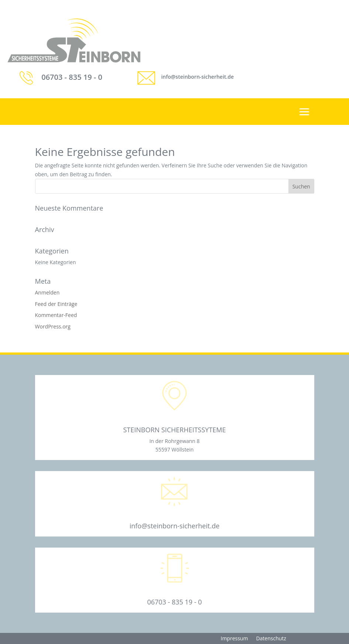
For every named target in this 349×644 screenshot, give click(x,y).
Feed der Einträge (56, 304)
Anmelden (47, 292)
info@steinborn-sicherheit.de (197, 77)
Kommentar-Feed (56, 315)
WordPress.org (53, 326)
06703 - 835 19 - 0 (72, 77)
